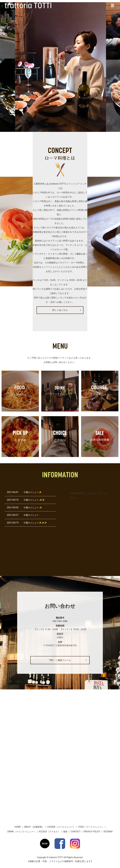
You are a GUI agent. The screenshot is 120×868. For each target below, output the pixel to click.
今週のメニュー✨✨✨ (35, 523)
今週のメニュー (31, 515)
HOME (18, 827)
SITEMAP (108, 832)
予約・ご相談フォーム (60, 660)
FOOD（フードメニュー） (91, 827)
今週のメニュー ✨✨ (34, 500)
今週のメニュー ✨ (33, 508)
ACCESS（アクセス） (49, 832)
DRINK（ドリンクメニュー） (21, 832)
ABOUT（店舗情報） (34, 827)
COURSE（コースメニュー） (61, 827)
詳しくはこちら (60, 310)
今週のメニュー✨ (32, 492)
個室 (65, 832)
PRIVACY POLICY (92, 832)
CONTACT (76, 832)
